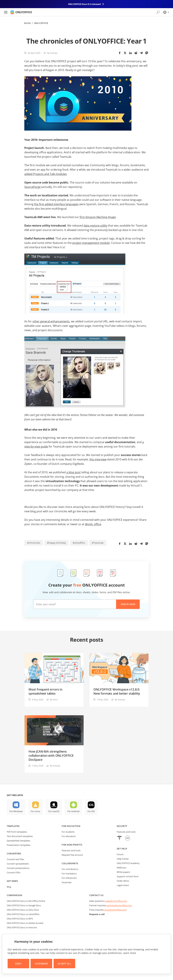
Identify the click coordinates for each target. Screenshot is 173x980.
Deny (18, 964)
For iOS (91, 811)
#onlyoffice (79, 543)
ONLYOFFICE (41, 23)
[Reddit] (136, 53)
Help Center (123, 859)
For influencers (69, 878)
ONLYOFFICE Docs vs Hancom (22, 927)
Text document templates (20, 836)
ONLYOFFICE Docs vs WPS (20, 919)
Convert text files (15, 859)
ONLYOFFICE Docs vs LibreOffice (23, 914)
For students (68, 832)
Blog (27, 23)
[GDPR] (128, 838)
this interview (98, 459)
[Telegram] (141, 53)
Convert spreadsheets (18, 864)
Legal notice (123, 885)
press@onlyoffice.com (115, 910)
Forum (120, 854)
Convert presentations (18, 868)
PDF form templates (17, 832)
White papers (123, 872)
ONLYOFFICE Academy (128, 863)
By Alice (54, 700)
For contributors (70, 869)
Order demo (123, 881)
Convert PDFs (14, 872)
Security (122, 826)
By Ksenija (52, 53)
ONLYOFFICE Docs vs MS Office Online (26, 901)
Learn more (129, 953)
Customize (41, 964)
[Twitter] (125, 53)
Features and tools (71, 850)
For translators (69, 874)
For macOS (54, 811)
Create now (128, 604)
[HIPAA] (119, 838)
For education (71, 826)
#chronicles (34, 543)
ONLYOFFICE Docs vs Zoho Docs (23, 910)
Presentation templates (19, 845)
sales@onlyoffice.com (116, 901)
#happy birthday (56, 543)
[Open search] (158, 12)
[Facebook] (120, 53)
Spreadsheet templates (18, 841)
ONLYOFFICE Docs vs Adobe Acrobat (25, 923)
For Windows (16, 811)
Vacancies (67, 882)
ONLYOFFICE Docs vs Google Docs (24, 905)
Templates (13, 826)
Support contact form (128, 876)
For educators (69, 836)
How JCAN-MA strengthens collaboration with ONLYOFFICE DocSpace (51, 755)
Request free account (72, 855)
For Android (73, 811)
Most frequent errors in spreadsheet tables (45, 691)
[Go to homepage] (21, 12)
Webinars (121, 868)
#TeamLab (98, 543)
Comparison (14, 895)
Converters (14, 853)
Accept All (64, 964)
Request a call (97, 914)
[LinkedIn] (130, 53)
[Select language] (166, 12)
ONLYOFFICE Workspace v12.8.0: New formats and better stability (117, 691)
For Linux (35, 811)
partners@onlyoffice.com (119, 905)
